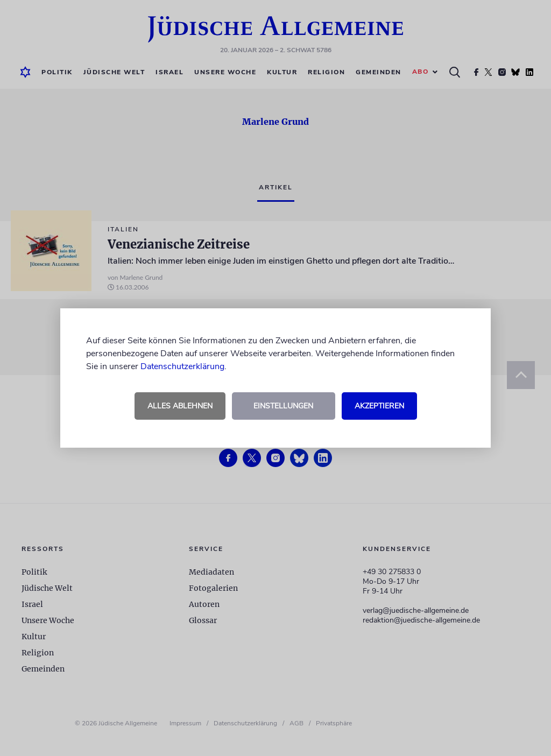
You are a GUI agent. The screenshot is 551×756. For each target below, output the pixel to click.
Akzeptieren (379, 406)
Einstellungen (283, 406)
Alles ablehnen (180, 406)
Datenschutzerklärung (182, 366)
